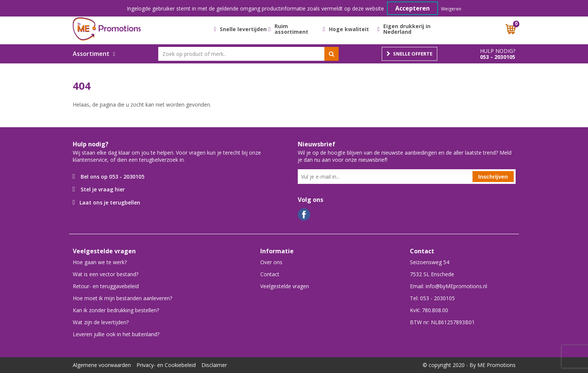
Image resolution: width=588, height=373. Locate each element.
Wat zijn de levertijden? (101, 322)
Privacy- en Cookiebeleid (166, 365)
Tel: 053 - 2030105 (432, 298)
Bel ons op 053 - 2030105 (112, 177)
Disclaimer (214, 365)
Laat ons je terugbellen (110, 202)
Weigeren (451, 9)
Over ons (271, 262)
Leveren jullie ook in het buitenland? (116, 334)
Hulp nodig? (498, 51)
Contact (270, 274)
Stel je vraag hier (103, 189)
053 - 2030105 (498, 57)
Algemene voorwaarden (102, 365)
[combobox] (248, 54)
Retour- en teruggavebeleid (106, 286)
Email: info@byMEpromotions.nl (448, 286)
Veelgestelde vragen (285, 286)
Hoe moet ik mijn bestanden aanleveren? (122, 298)
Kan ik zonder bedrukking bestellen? (116, 310)
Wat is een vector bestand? (106, 274)
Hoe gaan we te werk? (100, 262)
